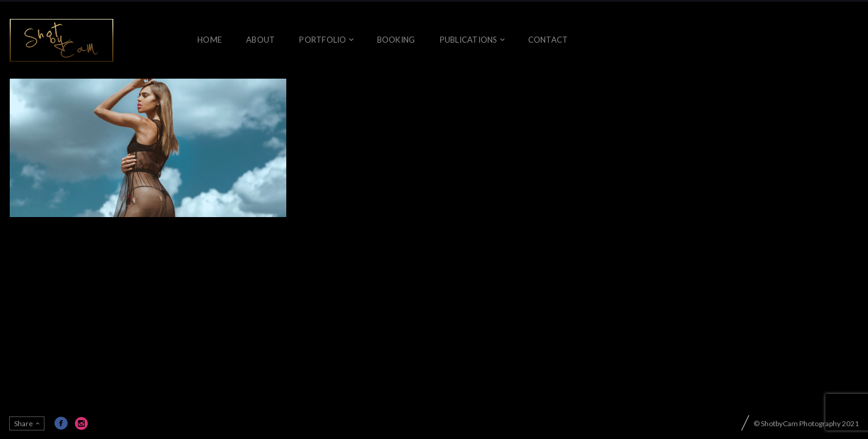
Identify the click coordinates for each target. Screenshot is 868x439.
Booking (396, 40)
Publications (469, 40)
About (260, 40)
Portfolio (323, 40)
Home (210, 40)
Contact (548, 40)
